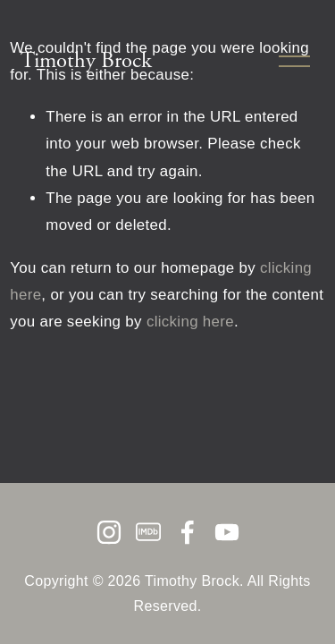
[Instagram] (109, 532)
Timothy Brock (86, 61)
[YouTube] (227, 532)
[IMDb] (148, 532)
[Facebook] (188, 532)
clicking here (190, 322)
